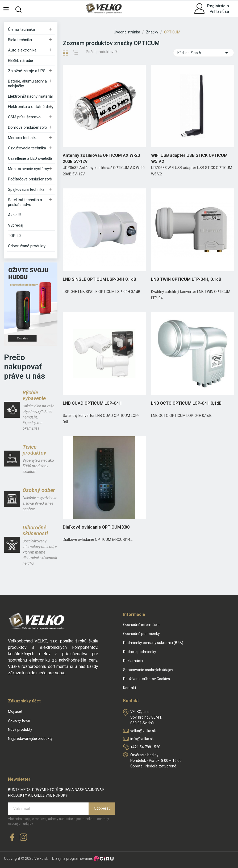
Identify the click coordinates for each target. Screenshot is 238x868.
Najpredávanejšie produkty (30, 739)
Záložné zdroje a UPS (27, 71)
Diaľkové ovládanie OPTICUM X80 (96, 527)
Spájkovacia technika (26, 189)
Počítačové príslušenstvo (30, 179)
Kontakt (130, 688)
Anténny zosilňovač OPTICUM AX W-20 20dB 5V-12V (101, 158)
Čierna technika (21, 29)
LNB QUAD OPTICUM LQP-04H (92, 403)
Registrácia (218, 6)
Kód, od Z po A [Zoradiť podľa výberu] (204, 53)
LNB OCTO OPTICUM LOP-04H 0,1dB (186, 403)
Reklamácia (133, 661)
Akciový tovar (19, 720)
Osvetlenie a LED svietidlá (30, 158)
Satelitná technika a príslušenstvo (25, 202)
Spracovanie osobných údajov (148, 670)
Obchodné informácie (141, 625)
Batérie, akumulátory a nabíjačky (27, 84)
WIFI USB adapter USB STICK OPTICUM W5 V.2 (189, 158)
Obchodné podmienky (141, 634)
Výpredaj (16, 225)
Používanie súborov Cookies (147, 679)
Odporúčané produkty (27, 246)
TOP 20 (14, 236)
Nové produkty (20, 729)
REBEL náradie (20, 61)
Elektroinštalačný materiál (30, 96)
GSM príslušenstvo (24, 117)
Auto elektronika (22, 50)
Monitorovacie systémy (28, 169)
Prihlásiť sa (219, 11)
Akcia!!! (14, 215)
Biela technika (20, 40)
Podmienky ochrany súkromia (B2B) (153, 643)
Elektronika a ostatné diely (31, 107)
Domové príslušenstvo (28, 127)
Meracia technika (23, 138)
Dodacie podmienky (140, 652)
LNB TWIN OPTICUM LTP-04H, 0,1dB (186, 279)
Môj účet (15, 711)
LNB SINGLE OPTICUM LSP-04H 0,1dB (99, 279)
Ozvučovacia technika (27, 148)
